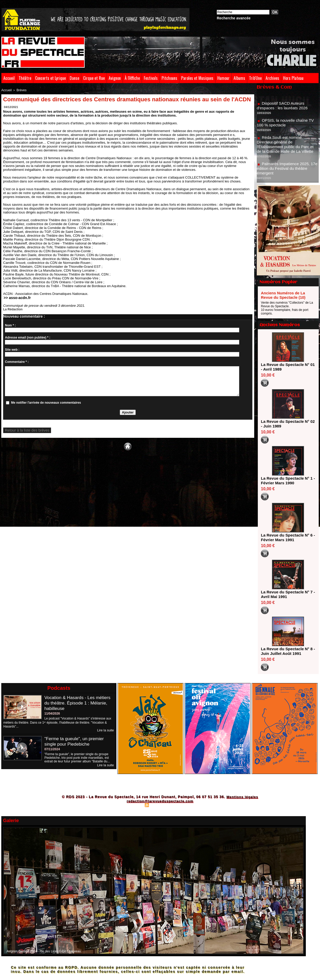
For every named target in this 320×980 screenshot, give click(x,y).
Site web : (12, 349)
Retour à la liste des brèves (24, 430)
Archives (272, 78)
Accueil (9, 78)
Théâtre (25, 78)
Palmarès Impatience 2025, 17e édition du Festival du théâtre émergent (287, 174)
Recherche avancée (234, 18)
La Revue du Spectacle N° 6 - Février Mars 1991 (286, 537)
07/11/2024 (52, 749)
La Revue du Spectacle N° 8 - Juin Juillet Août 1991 (286, 651)
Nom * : (10, 325)
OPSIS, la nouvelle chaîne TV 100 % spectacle (287, 128)
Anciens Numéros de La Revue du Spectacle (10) (283, 295)
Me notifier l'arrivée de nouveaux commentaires (46, 402)
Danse (74, 78)
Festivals (151, 78)
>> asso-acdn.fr (15, 297)
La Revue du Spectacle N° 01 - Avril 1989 (286, 367)
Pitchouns (169, 78)
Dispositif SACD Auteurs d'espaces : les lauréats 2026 (283, 111)
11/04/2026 (52, 714)
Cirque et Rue (94, 78)
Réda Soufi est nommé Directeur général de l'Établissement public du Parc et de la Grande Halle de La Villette (287, 150)
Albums (239, 78)
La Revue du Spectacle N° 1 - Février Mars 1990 (286, 481)
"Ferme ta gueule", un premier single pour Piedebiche (75, 741)
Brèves (20, 90)
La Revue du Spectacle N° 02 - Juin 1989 (286, 424)
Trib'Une (255, 78)
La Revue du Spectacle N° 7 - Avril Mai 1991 (286, 594)
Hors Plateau (293, 78)
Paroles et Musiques (197, 78)
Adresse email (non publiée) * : (27, 337)
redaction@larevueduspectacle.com (160, 801)
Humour (223, 78)
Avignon (115, 78)
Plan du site (134, 805)
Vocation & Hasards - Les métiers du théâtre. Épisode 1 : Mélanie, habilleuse (79, 703)
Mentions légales (242, 797)
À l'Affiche (132, 78)
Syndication (159, 805)
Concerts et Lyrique (50, 78)
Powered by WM (182, 805)
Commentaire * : (17, 361)
